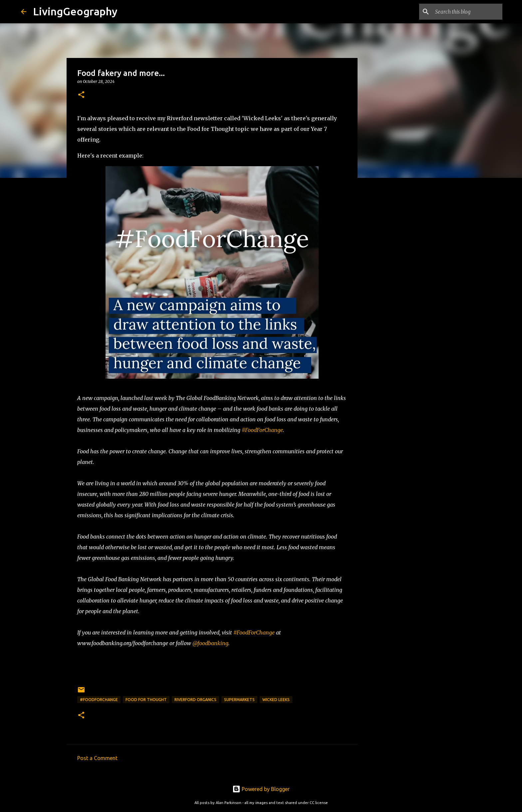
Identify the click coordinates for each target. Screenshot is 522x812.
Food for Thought (146, 700)
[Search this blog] (467, 12)
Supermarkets (239, 700)
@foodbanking (210, 643)
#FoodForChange (262, 430)
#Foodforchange (99, 700)
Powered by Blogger (261, 789)
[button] (81, 95)
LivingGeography (75, 11)
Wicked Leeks (276, 700)
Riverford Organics (195, 700)
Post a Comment (97, 758)
